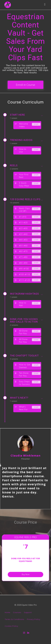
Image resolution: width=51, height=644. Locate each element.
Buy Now (26, 574)
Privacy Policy (34, 619)
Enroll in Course (26, 85)
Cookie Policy (11, 626)
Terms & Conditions (14, 619)
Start (36, 124)
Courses (17, 612)
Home (8, 612)
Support (28, 612)
